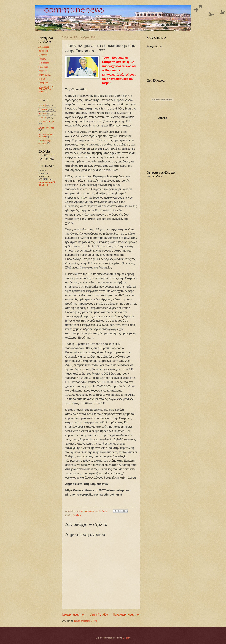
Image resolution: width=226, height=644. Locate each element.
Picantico (43, 71)
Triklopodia (43, 83)
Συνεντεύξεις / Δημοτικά (45, 142)
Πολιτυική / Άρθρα (46, 121)
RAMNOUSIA (45, 75)
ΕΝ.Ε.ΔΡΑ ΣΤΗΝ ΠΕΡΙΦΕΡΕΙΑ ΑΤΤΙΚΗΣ (46, 89)
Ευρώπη (77, 515)
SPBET (42, 79)
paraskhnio (43, 67)
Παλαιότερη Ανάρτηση (127, 615)
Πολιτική (42, 105)
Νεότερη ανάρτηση (74, 615)
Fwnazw (42, 59)
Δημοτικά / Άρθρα (46, 128)
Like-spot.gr (44, 63)
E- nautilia (43, 55)
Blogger (126, 638)
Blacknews (43, 51)
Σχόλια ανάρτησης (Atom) (85, 621)
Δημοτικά (43, 113)
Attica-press (44, 47)
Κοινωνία (43, 117)
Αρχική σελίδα (99, 615)
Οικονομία (43, 109)
